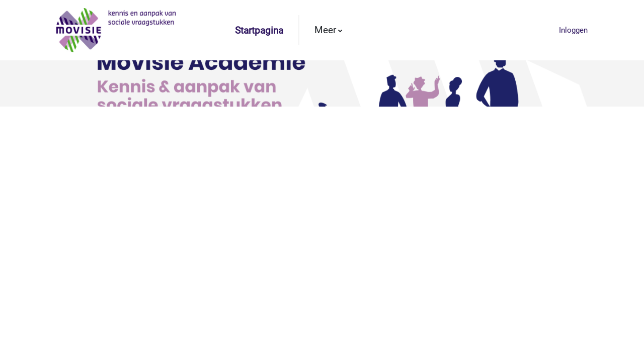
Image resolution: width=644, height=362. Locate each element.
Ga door (322, 275)
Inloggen (573, 30)
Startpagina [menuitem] (259, 31)
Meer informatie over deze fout (73, 235)
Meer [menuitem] (325, 30)
